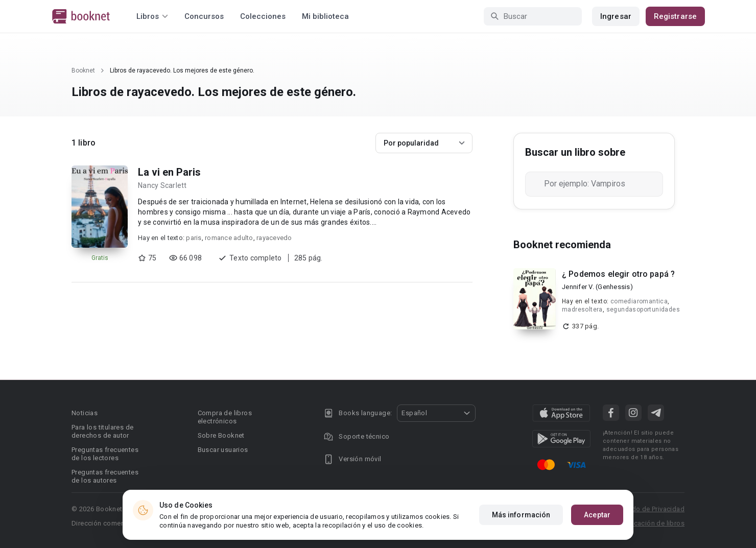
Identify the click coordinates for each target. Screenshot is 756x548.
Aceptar (597, 515)
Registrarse (675, 16)
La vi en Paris (169, 172)
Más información (521, 515)
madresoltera (582, 309)
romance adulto (229, 238)
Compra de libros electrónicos (225, 417)
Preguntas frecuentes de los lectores (105, 454)
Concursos (204, 16)
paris (194, 238)
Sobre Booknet (221, 435)
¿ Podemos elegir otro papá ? (618, 274)
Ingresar (616, 16)
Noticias (85, 413)
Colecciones (263, 16)
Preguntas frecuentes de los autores (105, 476)
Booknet (83, 70)
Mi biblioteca (325, 16)
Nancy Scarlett (162, 185)
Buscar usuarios (223, 450)
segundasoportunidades (643, 309)
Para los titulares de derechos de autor (102, 431)
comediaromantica (639, 301)
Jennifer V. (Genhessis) (597, 287)
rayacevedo (274, 238)
